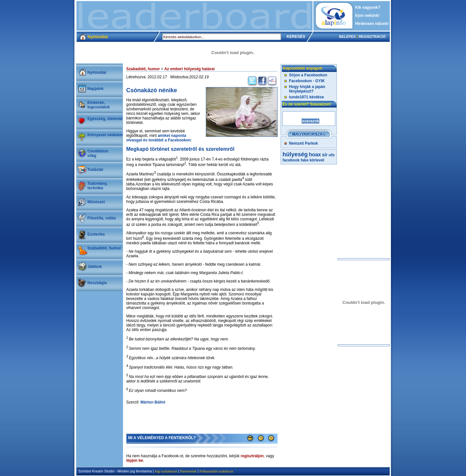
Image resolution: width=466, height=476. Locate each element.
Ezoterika (96, 234)
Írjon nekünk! (367, 16)
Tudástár (95, 170)
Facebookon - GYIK (307, 81)
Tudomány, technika (97, 186)
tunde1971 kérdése (306, 97)
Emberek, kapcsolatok (99, 105)
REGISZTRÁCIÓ (372, 37)
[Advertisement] (194, 16)
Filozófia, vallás (102, 218)
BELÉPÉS (347, 37)
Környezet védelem (105, 135)
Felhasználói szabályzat (216, 471)
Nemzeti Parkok (303, 143)
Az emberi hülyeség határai (189, 69)
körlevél (317, 160)
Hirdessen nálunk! (372, 24)
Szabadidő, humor (104, 248)
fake (305, 160)
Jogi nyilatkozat (166, 471)
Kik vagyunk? (368, 7)
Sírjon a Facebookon (308, 75)
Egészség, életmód (105, 119)
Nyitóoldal (97, 72)
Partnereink (189, 471)
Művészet (96, 202)
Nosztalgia (97, 283)
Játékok (95, 267)
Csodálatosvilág (98, 153)
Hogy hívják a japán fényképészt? (307, 89)
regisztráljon (252, 456)
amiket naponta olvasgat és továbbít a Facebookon (158, 138)
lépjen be (135, 460)
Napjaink (95, 89)
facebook (291, 160)
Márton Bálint (153, 402)
